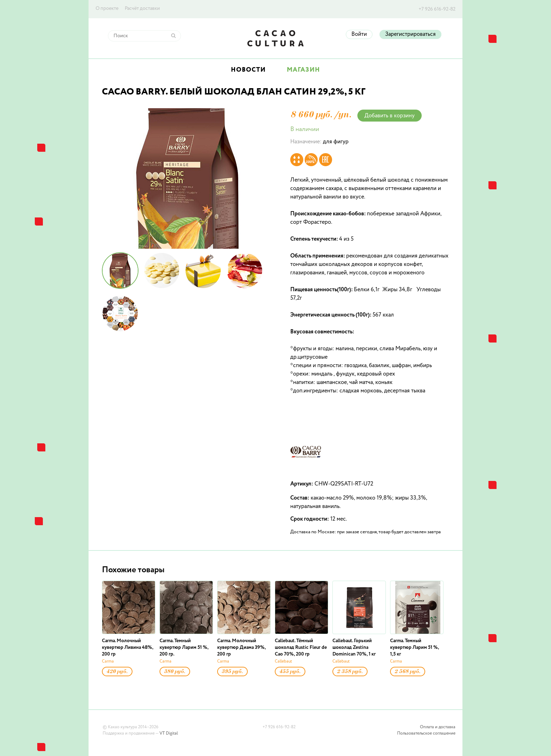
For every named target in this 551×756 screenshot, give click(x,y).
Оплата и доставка (438, 727)
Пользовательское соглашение (426, 734)
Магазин (303, 70)
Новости (248, 70)
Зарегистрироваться (410, 34)
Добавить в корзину (390, 116)
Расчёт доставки (142, 8)
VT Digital (169, 734)
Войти (359, 34)
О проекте (107, 8)
